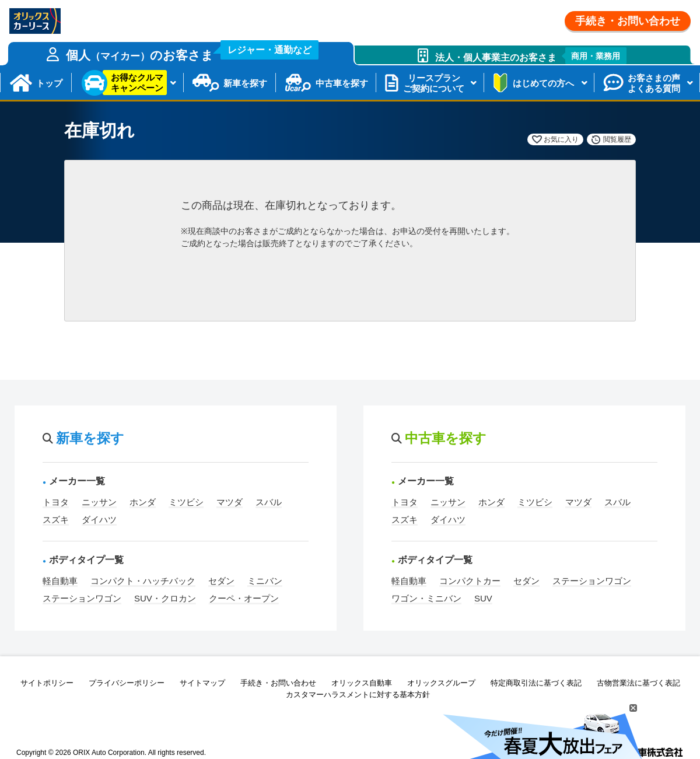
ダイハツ (99, 520)
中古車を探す (342, 83)
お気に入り (561, 139)
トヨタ (56, 502)
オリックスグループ (441, 683)
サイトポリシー (47, 683)
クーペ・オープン (244, 598)
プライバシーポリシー (127, 683)
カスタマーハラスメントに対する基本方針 (358, 695)
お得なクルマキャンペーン (137, 83)
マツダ (230, 502)
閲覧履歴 (617, 139)
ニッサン (99, 502)
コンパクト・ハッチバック (143, 581)
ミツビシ (186, 502)
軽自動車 (60, 581)
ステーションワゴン (82, 598)
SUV (483, 598)
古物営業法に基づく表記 (638, 683)
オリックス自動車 (362, 683)
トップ (49, 83)
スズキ (56, 520)
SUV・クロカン (165, 598)
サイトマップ (202, 683)
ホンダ (143, 502)
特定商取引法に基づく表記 (536, 683)
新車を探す (245, 83)
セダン (221, 581)
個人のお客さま (192, 52)
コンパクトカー (470, 581)
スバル (269, 502)
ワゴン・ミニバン (426, 598)
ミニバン (265, 581)
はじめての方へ (543, 83)
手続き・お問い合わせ (628, 21)
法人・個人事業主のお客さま (531, 56)
